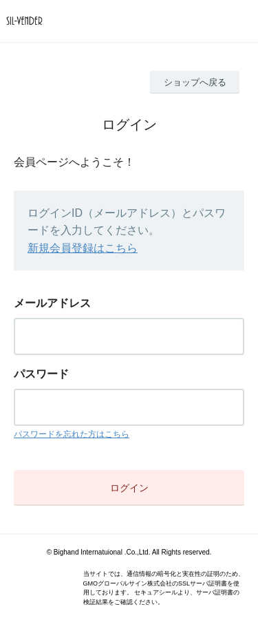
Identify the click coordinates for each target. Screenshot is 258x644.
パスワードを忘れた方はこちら (72, 434)
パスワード (41, 374)
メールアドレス (52, 303)
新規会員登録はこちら (83, 248)
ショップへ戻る (195, 82)
